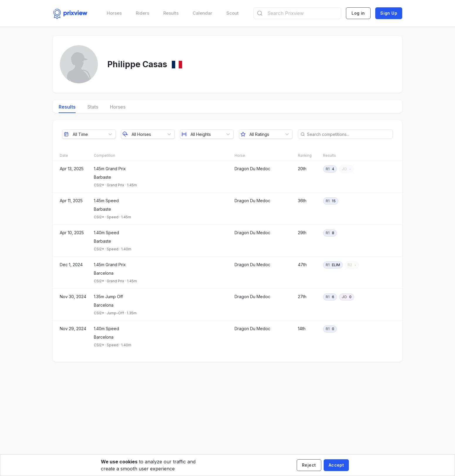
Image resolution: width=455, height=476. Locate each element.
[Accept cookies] (336, 465)
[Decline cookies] (309, 465)
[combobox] (297, 13)
